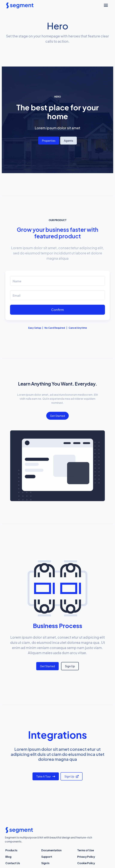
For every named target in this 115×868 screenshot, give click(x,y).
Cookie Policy (86, 863)
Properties (49, 141)
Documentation (51, 850)
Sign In (45, 863)
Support (47, 857)
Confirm (58, 310)
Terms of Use (86, 850)
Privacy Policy (86, 857)
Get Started (57, 416)
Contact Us (13, 863)
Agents (69, 141)
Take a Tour (46, 776)
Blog (8, 857)
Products (11, 850)
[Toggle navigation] (106, 5)
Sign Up (70, 666)
